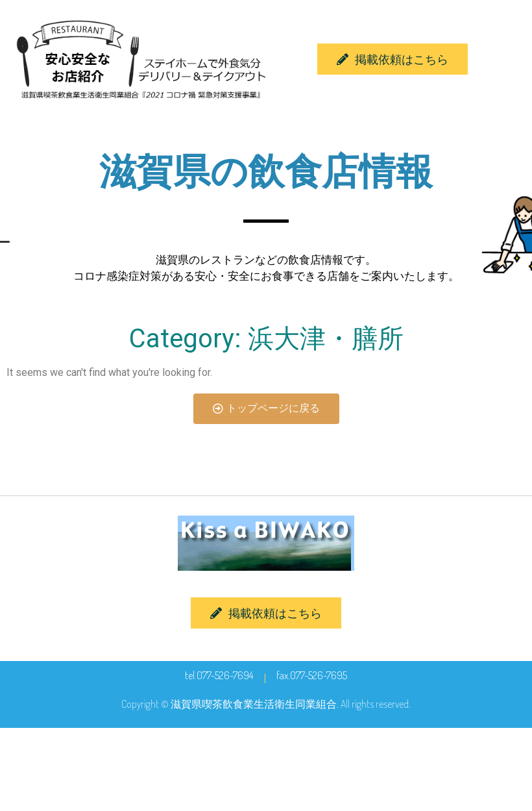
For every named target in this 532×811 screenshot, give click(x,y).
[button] (393, 59)
